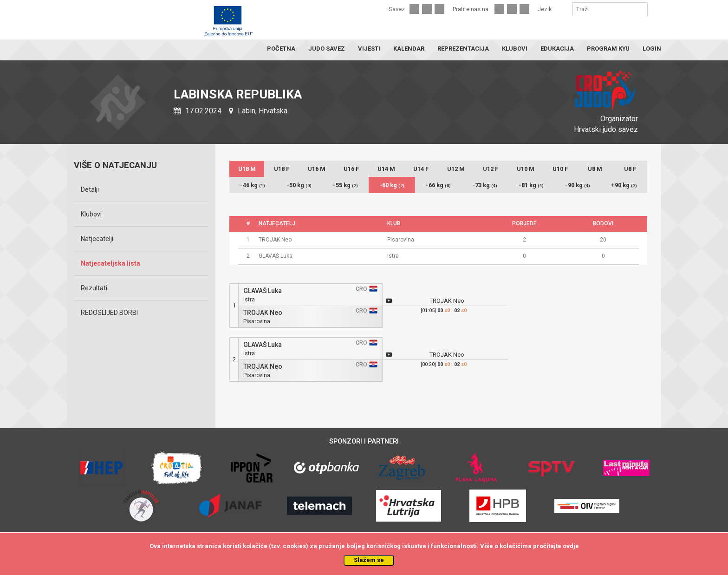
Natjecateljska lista (110, 263)
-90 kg (578, 185)
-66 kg (438, 185)
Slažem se (369, 560)
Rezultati (94, 288)
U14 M (386, 169)
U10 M (526, 169)
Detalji (90, 189)
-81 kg (531, 185)
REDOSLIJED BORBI (109, 313)
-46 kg (253, 185)
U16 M (317, 169)
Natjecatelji (97, 239)
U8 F (630, 169)
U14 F (421, 169)
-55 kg (345, 185)
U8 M (595, 169)
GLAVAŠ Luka (263, 291)
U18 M (247, 169)
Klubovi (91, 214)
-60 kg (392, 185)
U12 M (456, 169)
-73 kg (485, 185)
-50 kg (299, 185)
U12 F (491, 169)
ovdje (571, 546)
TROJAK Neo (263, 313)
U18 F (282, 169)
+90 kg (624, 185)
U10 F (560, 169)
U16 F (351, 169)
